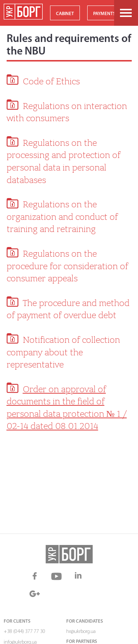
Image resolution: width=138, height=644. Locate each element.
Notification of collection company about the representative (63, 352)
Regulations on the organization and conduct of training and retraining (62, 217)
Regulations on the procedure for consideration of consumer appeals (67, 266)
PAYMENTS (104, 14)
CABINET (65, 14)
